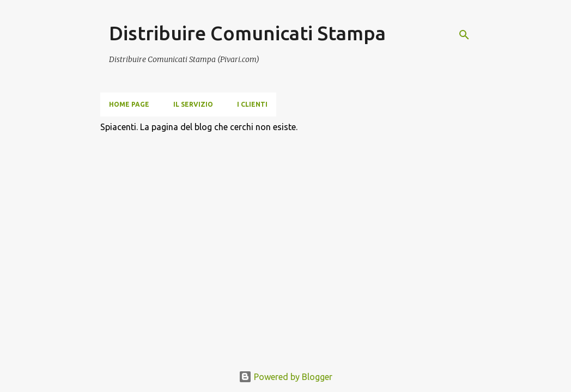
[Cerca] (464, 35)
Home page (129, 104)
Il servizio (193, 104)
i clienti (252, 104)
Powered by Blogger (285, 377)
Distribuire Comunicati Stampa (247, 33)
